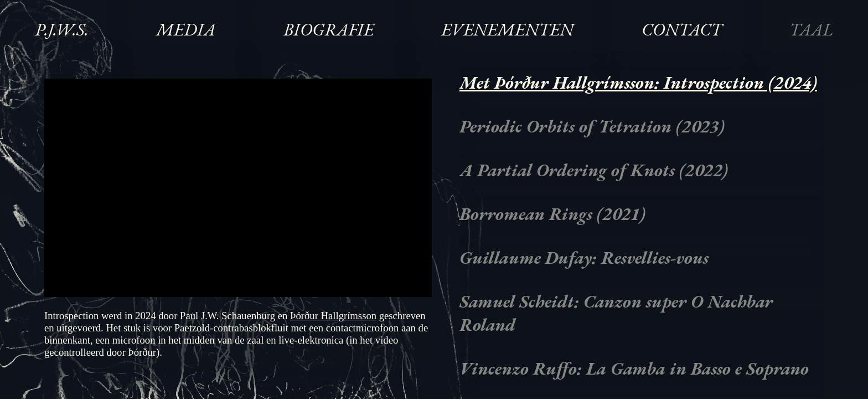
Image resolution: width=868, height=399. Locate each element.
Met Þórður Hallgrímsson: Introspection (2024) (638, 83)
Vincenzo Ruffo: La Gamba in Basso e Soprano (634, 369)
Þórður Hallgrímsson (333, 316)
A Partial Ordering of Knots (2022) (594, 170)
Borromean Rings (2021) (552, 214)
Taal (811, 29)
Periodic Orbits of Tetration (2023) (592, 126)
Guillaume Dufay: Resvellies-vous (584, 258)
